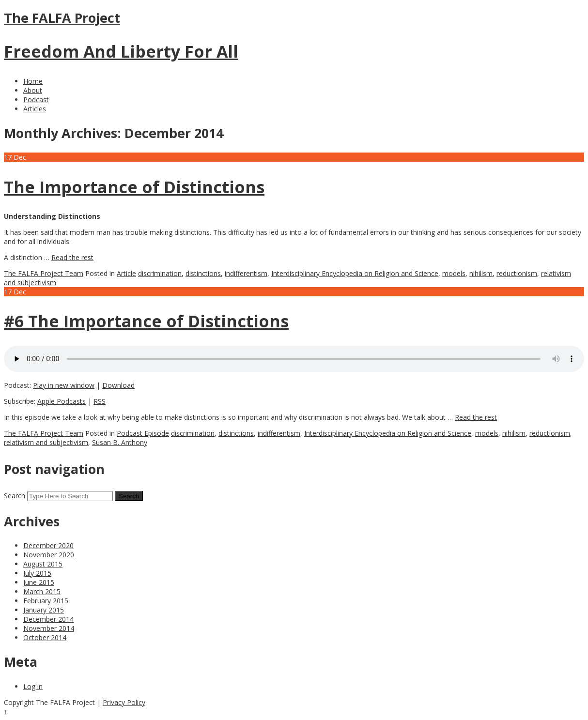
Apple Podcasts (62, 401)
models (454, 273)
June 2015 (39, 582)
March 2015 (42, 591)
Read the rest (72, 257)
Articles (35, 109)
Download (118, 385)
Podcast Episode (143, 433)
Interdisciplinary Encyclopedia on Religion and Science (355, 273)
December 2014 (48, 619)
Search (15, 496)
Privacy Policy (124, 702)
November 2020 (49, 555)
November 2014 (49, 628)
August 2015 (43, 564)
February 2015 (46, 601)
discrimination (160, 273)
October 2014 (45, 637)
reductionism (517, 273)
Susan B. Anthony (120, 442)
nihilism (481, 273)
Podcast (36, 100)
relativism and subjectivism (46, 442)
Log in (33, 686)
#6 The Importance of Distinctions (146, 321)
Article (126, 273)
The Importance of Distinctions (134, 187)
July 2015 (37, 573)
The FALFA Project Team (44, 273)
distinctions (203, 273)
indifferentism (246, 273)
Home (33, 81)
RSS (100, 401)
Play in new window (64, 385)
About (33, 90)
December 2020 (48, 545)
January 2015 (44, 610)
